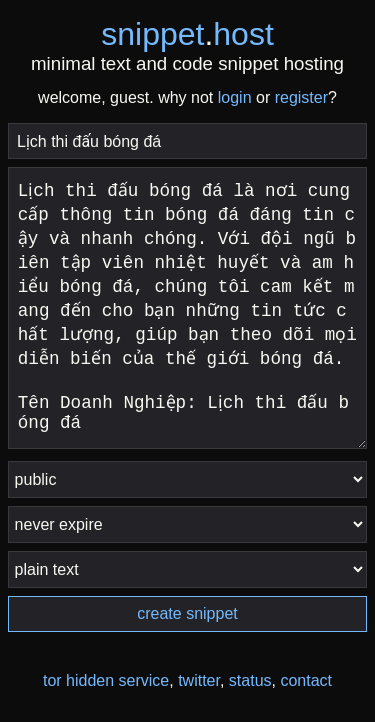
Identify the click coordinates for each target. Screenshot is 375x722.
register (301, 97)
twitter (199, 680)
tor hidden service (106, 680)
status (250, 680)
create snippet (187, 613)
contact (306, 680)
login (235, 97)
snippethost (187, 34)
